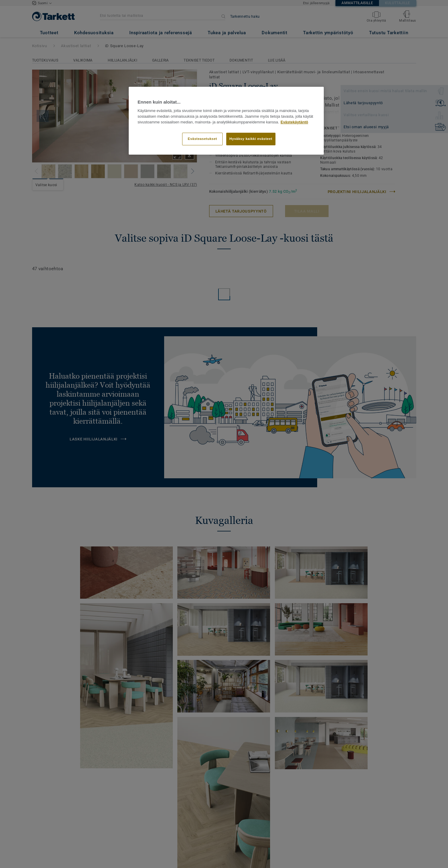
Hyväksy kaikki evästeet (251, 139)
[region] (226, 121)
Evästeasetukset (203, 139)
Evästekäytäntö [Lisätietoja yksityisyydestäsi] (294, 122)
